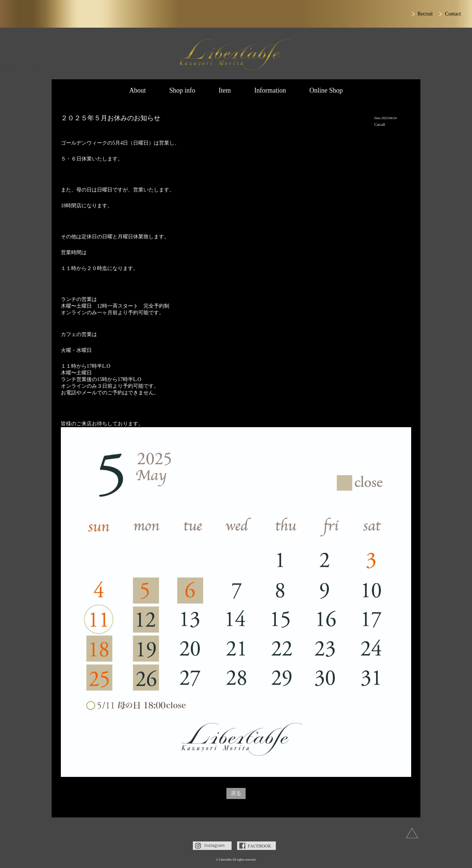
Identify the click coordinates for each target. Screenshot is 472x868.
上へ (412, 833)
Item (225, 90)
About (137, 90)
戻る (236, 793)
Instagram (212, 846)
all (383, 124)
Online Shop (326, 90)
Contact (453, 14)
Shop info (182, 90)
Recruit (425, 14)
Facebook (256, 846)
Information (270, 90)
